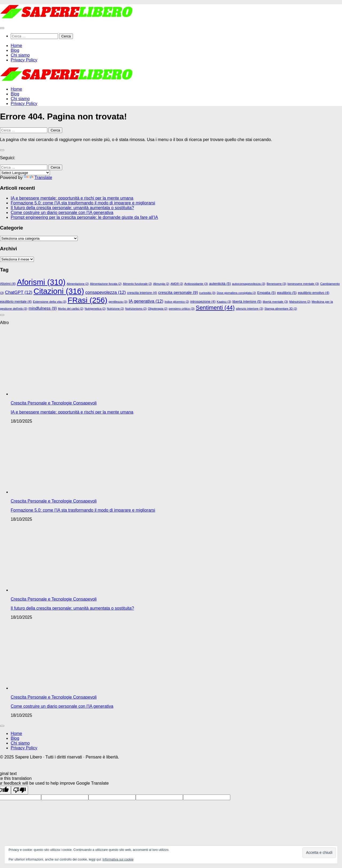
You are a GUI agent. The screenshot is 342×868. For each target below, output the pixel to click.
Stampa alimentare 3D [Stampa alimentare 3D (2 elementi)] (281, 309)
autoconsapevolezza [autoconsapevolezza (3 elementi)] (249, 284)
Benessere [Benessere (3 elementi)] (277, 284)
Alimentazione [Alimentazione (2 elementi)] (78, 284)
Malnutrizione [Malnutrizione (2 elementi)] (300, 302)
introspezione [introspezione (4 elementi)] (203, 302)
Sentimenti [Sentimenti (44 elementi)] (215, 308)
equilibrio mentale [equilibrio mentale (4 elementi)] (16, 302)
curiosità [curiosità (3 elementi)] (207, 293)
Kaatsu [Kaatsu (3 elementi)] (224, 301)
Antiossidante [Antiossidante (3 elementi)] (196, 284)
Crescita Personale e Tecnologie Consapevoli (54, 403)
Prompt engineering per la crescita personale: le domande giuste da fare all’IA (84, 217)
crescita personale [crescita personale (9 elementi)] (178, 292)
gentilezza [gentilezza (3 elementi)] (118, 301)
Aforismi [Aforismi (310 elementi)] (41, 282)
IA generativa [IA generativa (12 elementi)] (146, 301)
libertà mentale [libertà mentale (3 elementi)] (275, 301)
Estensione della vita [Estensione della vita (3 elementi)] (50, 301)
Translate (38, 178)
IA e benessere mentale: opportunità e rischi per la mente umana (72, 198)
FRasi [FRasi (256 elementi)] (88, 300)
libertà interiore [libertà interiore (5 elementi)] (247, 301)
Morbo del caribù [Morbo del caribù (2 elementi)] (71, 309)
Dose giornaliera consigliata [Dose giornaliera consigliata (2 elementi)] (236, 293)
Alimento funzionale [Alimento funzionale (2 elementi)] (137, 284)
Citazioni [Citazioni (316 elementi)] (59, 291)
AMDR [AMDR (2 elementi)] (177, 284)
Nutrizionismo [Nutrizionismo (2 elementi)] (136, 309)
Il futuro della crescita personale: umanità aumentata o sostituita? (72, 208)
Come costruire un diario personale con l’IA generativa (62, 213)
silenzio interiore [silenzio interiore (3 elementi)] (250, 308)
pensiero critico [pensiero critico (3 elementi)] (182, 308)
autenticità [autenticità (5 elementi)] (220, 284)
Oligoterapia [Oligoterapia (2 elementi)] (158, 309)
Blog (15, 50)
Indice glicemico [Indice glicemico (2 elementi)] (177, 302)
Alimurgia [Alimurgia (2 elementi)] (161, 284)
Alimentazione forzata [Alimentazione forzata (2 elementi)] (106, 284)
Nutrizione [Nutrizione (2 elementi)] (115, 309)
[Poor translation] (20, 790)
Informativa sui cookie (118, 859)
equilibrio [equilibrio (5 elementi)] (287, 293)
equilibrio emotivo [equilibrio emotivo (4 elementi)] (314, 293)
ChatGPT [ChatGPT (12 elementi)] (19, 292)
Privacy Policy (24, 60)
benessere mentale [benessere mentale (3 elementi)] (303, 284)
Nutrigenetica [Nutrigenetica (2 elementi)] (95, 309)
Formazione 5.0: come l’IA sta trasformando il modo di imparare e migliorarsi (83, 203)
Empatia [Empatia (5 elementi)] (267, 293)
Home (16, 46)
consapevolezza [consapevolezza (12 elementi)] (106, 292)
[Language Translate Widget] (25, 173)
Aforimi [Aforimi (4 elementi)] (8, 284)
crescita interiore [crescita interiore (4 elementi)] (142, 293)
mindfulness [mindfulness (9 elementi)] (43, 308)
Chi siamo (20, 55)
